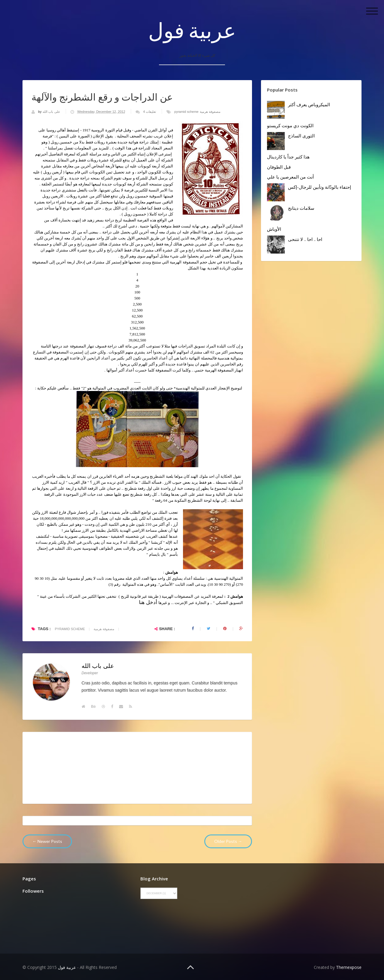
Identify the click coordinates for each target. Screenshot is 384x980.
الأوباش (274, 229)
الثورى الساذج (301, 136)
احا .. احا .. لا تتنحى (305, 239)
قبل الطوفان (279, 167)
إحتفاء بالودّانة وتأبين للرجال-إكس (319, 187)
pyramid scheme (186, 112)
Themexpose (349, 967)
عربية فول (192, 30)
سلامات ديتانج (301, 208)
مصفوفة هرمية (210, 112)
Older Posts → (228, 841)
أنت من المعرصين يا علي (290, 177)
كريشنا (156, 542)
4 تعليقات (150, 112)
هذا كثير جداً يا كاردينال (288, 157)
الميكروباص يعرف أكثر (309, 104)
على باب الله (52, 112)
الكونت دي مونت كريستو (290, 125)
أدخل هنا (148, 602)
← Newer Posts (47, 841)
